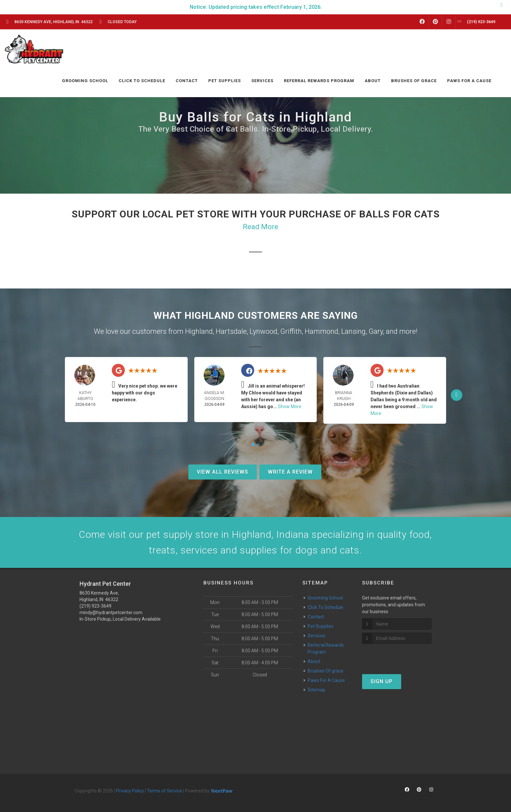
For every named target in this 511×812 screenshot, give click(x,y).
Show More (290, 406)
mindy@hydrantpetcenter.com (111, 613)
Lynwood (263, 331)
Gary (376, 331)
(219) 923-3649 (95, 606)
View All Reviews (223, 472)
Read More (261, 227)
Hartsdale (231, 331)
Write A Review (290, 472)
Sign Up (382, 681)
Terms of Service (165, 791)
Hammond (321, 331)
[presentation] (397, 656)
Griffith (291, 331)
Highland (199, 331)
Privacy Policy (130, 791)
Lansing (353, 331)
